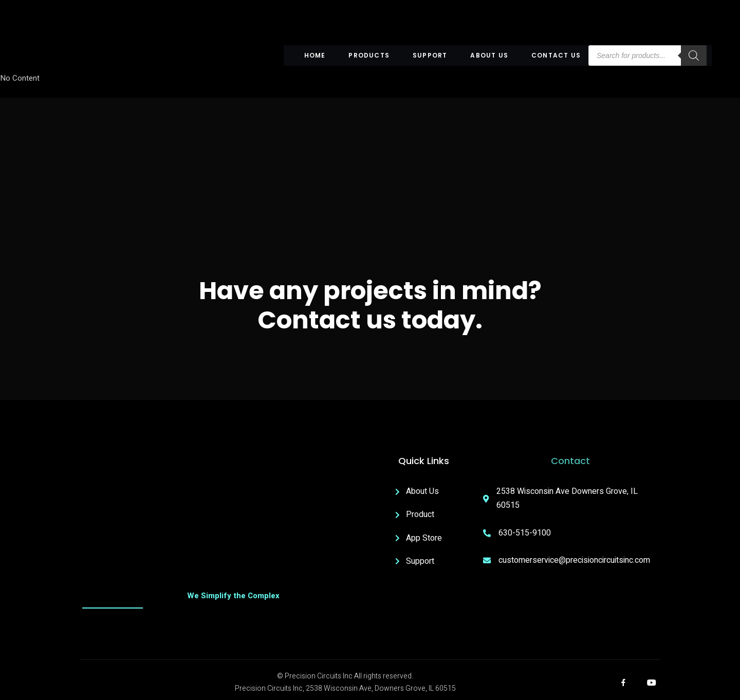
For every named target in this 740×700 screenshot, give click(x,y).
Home (315, 55)
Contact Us (556, 55)
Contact (570, 461)
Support (430, 55)
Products (369, 55)
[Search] (694, 56)
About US (489, 55)
